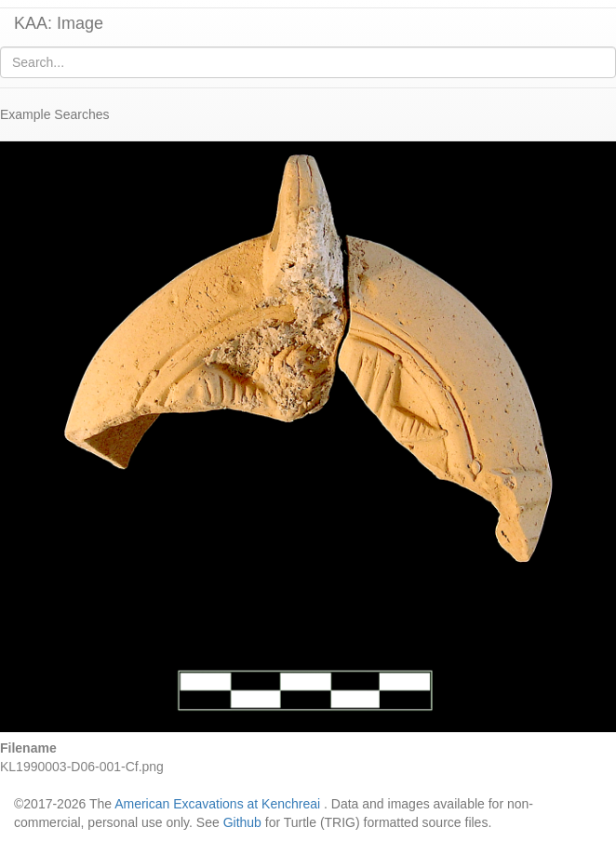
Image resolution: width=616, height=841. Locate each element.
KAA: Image (59, 23)
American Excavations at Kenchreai (217, 804)
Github (242, 822)
